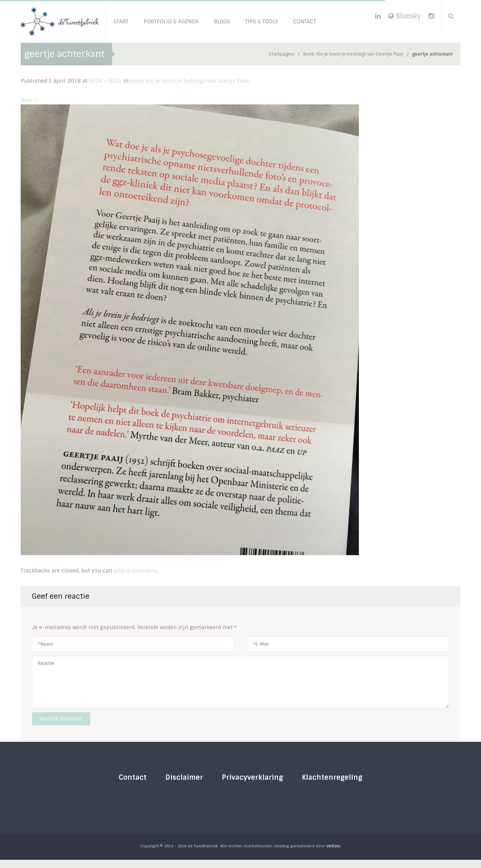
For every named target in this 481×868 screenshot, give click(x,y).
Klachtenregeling (332, 777)
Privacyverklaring (252, 777)
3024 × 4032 (105, 81)
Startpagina (281, 54)
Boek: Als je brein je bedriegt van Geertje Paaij (353, 54)
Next (30, 100)
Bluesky (405, 16)
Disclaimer (184, 777)
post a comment (135, 571)
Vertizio (333, 846)
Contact (133, 777)
